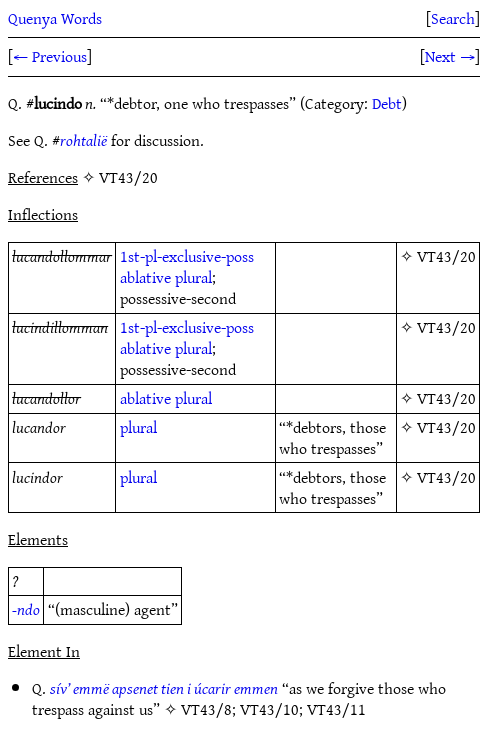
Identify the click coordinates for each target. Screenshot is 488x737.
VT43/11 (336, 709)
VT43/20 (446, 256)
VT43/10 (269, 709)
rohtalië (83, 140)
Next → (450, 56)
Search (453, 18)
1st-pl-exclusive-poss (187, 256)
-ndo (26, 609)
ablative (145, 277)
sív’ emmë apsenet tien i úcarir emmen (164, 688)
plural (193, 277)
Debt (387, 103)
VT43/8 (206, 709)
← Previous (50, 56)
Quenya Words (55, 18)
